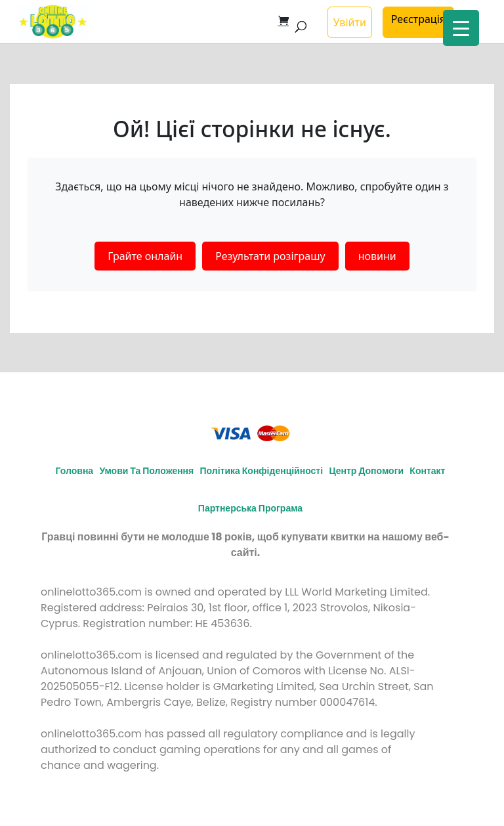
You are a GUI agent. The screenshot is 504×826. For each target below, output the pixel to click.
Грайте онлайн (145, 256)
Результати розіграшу (270, 256)
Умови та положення (146, 471)
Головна (75, 471)
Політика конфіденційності (262, 471)
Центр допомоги (366, 471)
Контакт (427, 471)
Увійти (350, 22)
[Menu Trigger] (461, 28)
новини (377, 256)
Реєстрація (418, 19)
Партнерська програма (250, 508)
